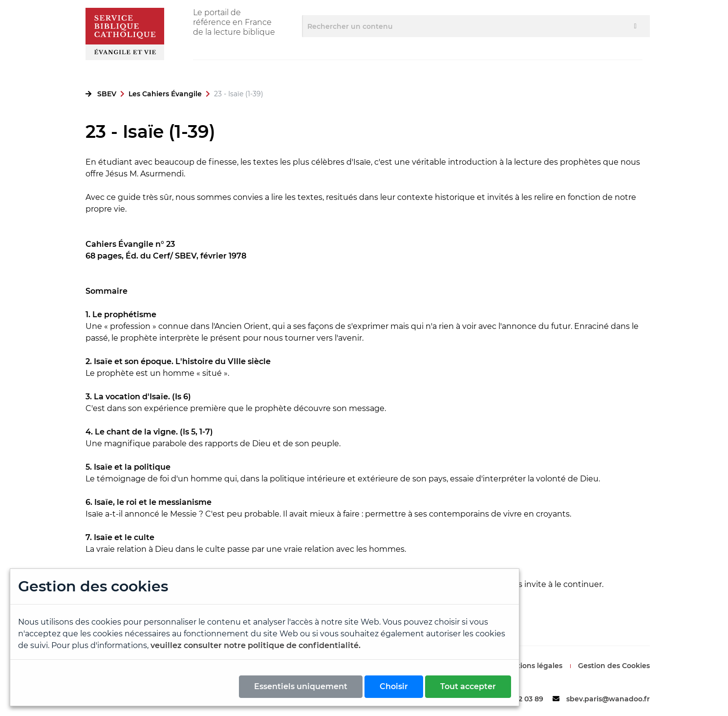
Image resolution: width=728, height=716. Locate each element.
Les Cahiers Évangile (165, 94)
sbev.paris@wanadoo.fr (608, 699)
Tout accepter (468, 686)
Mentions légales (532, 666)
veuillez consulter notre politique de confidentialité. (256, 645)
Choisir (394, 686)
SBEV (107, 94)
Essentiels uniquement (301, 686)
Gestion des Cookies (614, 666)
